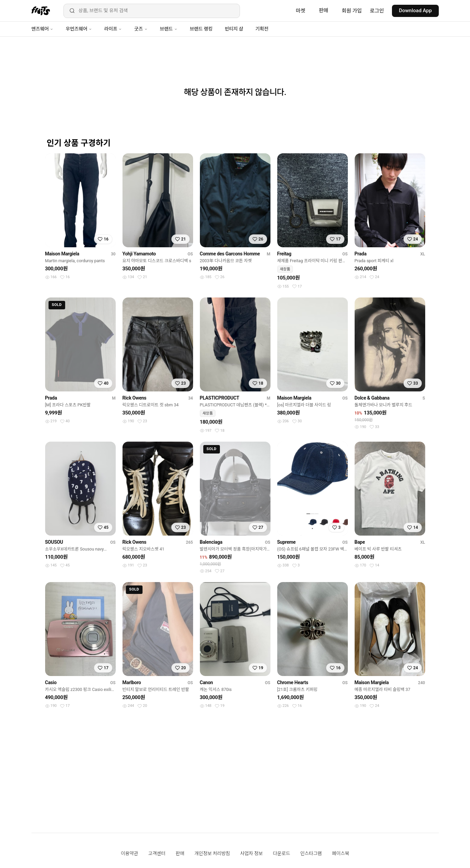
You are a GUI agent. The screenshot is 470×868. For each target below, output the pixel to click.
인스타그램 (311, 853)
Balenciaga (211, 542)
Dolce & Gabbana (372, 398)
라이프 (113, 29)
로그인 (377, 11)
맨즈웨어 (43, 29)
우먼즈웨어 (79, 29)
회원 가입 (352, 11)
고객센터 (157, 853)
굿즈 (141, 29)
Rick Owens (135, 398)
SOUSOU (54, 542)
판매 (323, 11)
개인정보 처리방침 (212, 853)
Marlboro (132, 682)
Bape (360, 542)
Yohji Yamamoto (139, 254)
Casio (51, 682)
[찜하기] (103, 239)
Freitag (284, 254)
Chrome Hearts (293, 682)
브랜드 (169, 29)
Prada (361, 254)
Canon (206, 682)
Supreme (287, 542)
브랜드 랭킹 (201, 29)
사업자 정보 (252, 853)
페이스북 (341, 853)
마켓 (301, 11)
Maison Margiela (62, 254)
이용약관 (129, 853)
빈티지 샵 (234, 29)
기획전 (262, 29)
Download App (415, 11)
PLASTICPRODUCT (220, 398)
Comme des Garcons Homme (230, 254)
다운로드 (281, 853)
